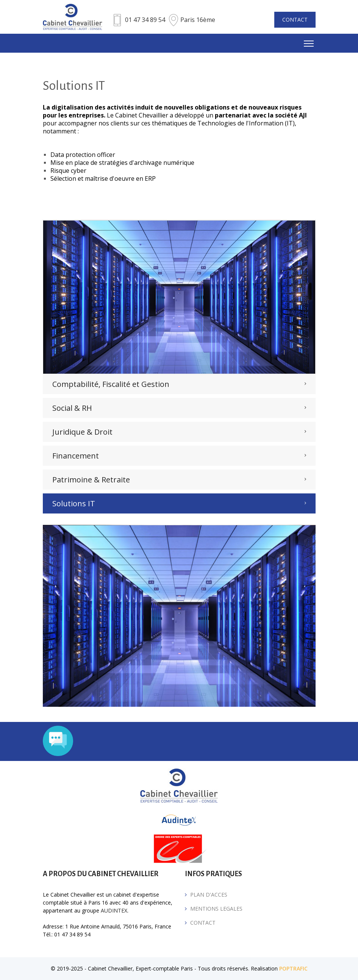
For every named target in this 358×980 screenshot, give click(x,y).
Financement (76, 456)
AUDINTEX (114, 910)
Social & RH (72, 408)
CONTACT (295, 20)
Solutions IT (74, 503)
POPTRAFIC (293, 968)
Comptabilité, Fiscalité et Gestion (111, 384)
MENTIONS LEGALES (216, 909)
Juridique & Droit (82, 432)
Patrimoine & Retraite (91, 480)
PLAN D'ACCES (209, 895)
